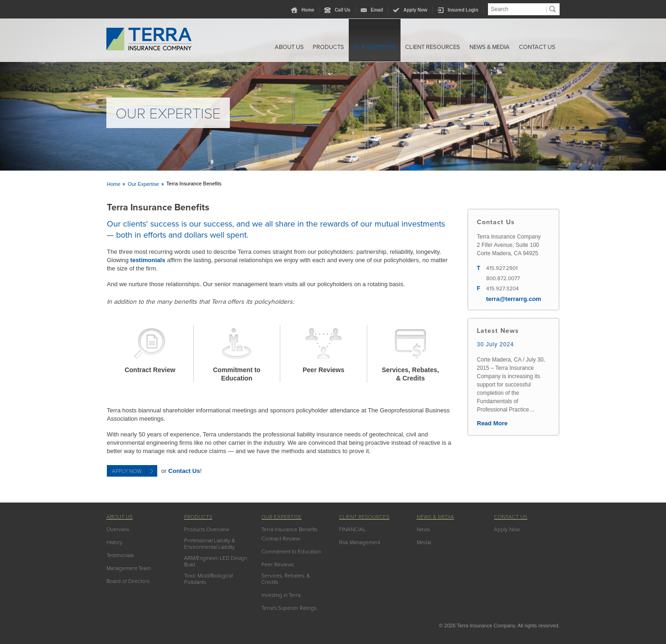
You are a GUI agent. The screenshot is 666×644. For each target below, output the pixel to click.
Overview (118, 529)
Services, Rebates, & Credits (286, 579)
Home (308, 10)
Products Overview (207, 529)
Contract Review (150, 370)
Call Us (343, 10)
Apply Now (415, 10)
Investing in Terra (281, 595)
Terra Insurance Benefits (289, 529)
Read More (492, 423)
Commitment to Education (291, 552)
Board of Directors (128, 581)
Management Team (129, 568)
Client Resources (424, 48)
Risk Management (360, 542)
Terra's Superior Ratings (289, 608)
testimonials (148, 260)
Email (377, 10)
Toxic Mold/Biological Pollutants (208, 579)
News (423, 529)
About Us (269, 48)
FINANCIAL (352, 529)
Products (312, 48)
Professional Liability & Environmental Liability (210, 544)
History (114, 542)
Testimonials (120, 555)
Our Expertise (362, 48)
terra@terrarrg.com (514, 299)
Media (424, 542)
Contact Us (537, 48)
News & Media (485, 48)
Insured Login (463, 10)
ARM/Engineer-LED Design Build (216, 561)
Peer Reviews (323, 370)
